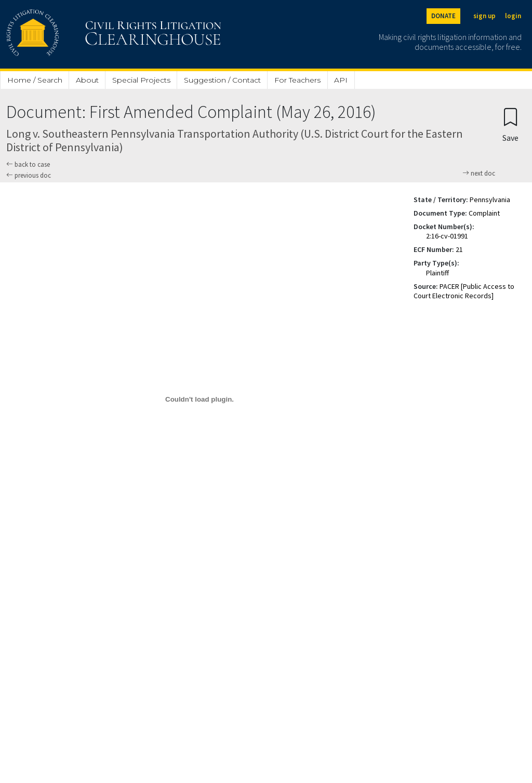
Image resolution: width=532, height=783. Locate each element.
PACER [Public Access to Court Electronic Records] (464, 291)
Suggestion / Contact (222, 80)
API (341, 80)
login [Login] (513, 16)
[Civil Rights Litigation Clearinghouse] (84, 34)
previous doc (29, 175)
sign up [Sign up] (484, 16)
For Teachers (297, 80)
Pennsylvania (490, 200)
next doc (479, 174)
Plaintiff (437, 273)
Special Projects (141, 80)
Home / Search (35, 80)
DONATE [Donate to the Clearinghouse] (443, 16)
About (87, 80)
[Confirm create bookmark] (510, 124)
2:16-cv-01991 (447, 236)
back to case (28, 164)
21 (459, 249)
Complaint (484, 213)
